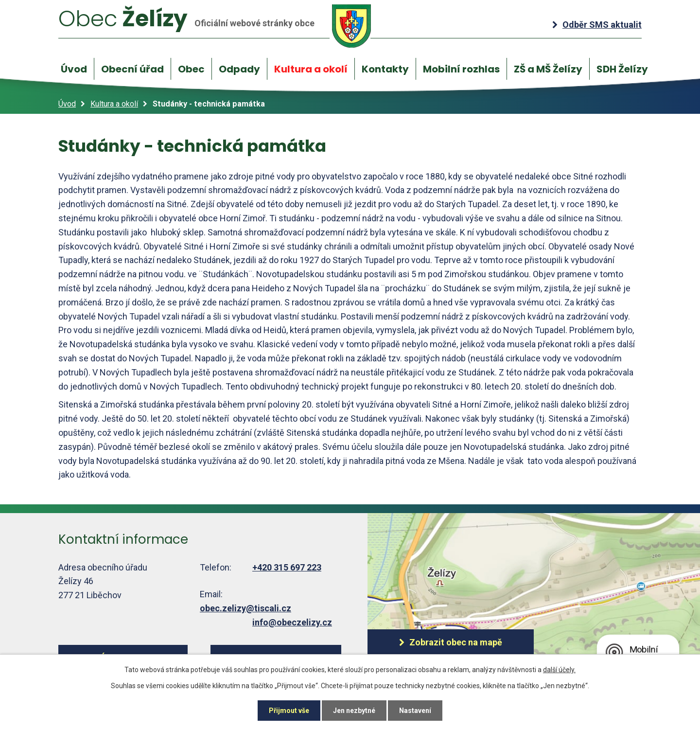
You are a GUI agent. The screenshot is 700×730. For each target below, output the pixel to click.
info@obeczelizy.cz (292, 622)
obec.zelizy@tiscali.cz (245, 608)
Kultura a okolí (311, 69)
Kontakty (385, 69)
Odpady (239, 69)
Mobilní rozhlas (461, 69)
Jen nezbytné (354, 711)
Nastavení (415, 711)
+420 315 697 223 (287, 567)
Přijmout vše (289, 711)
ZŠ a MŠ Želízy (548, 69)
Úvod (74, 69)
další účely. (559, 670)
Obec (191, 69)
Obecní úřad (132, 69)
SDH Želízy (622, 69)
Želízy (215, 26)
